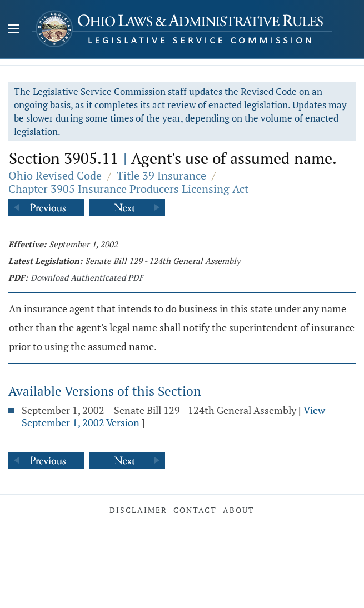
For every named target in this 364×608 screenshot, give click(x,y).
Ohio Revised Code (55, 175)
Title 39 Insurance (161, 175)
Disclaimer (138, 510)
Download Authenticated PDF (87, 277)
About (239, 510)
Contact (195, 510)
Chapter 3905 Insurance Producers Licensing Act (128, 189)
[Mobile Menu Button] (14, 30)
